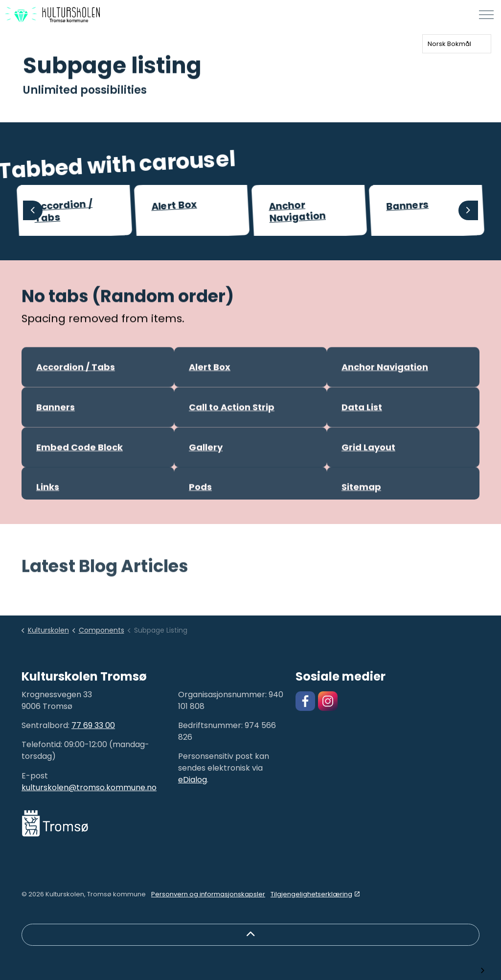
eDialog (193, 780)
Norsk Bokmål (449, 44)
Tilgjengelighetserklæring (315, 894)
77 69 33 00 (93, 725)
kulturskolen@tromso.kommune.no (89, 787)
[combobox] (457, 44)
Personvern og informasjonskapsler (208, 894)
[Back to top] (250, 935)
